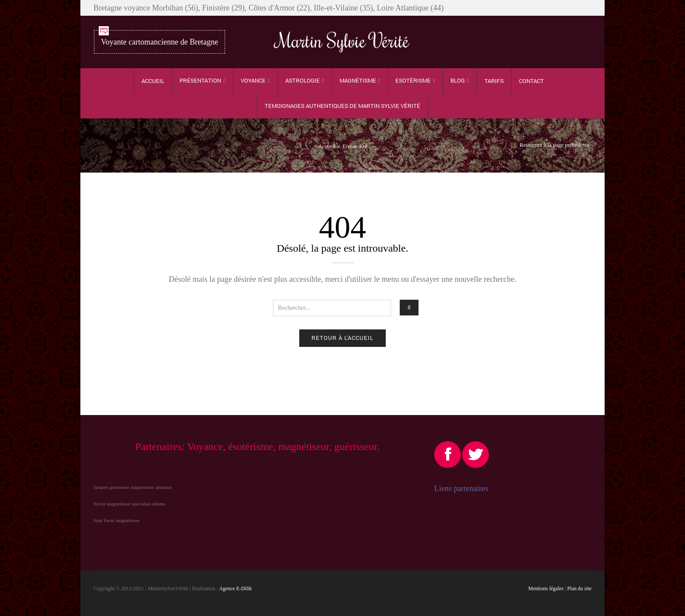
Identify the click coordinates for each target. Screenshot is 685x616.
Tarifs (494, 81)
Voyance (253, 80)
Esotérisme (413, 80)
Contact (531, 81)
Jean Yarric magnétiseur (116, 520)
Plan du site (580, 588)
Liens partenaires (461, 488)
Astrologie (303, 80)
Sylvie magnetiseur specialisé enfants (130, 504)
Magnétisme (358, 80)
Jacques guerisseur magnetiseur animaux (133, 487)
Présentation (200, 80)
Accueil (153, 81)
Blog (458, 80)
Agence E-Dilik (236, 588)
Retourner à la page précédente (555, 145)
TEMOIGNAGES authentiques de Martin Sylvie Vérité (342, 106)
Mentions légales (546, 588)
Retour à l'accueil (342, 338)
